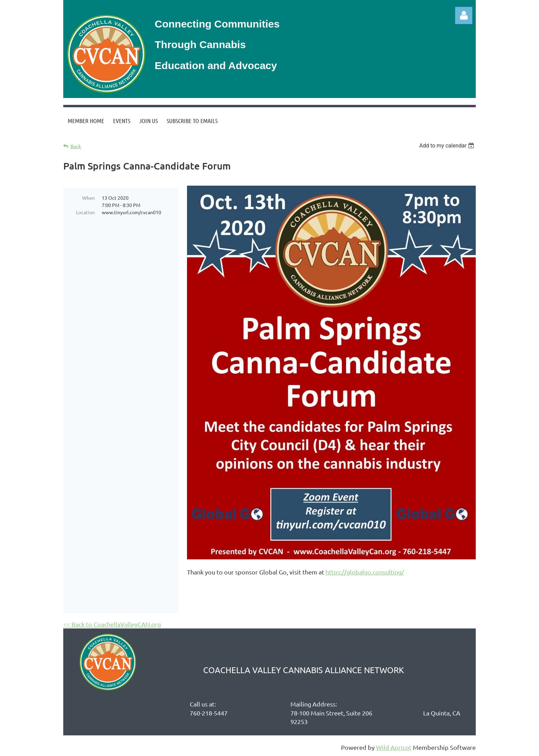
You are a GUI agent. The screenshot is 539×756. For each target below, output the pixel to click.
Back (76, 146)
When (89, 198)
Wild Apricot (394, 747)
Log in (464, 15)
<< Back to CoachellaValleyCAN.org (112, 624)
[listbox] (447, 146)
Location (85, 212)
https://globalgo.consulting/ (365, 572)
